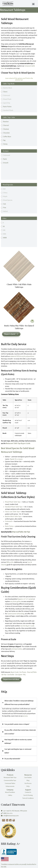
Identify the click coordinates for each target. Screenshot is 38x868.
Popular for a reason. (16, 459)
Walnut (5, 211)
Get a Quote (18, 675)
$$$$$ (5, 238)
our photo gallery (16, 601)
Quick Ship (7, 103)
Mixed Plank (7, 99)
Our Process (23, 672)
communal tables (17, 649)
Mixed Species (8, 200)
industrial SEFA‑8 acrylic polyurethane (22, 356)
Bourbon (6, 122)
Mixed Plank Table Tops (13, 502)
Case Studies (11, 675)
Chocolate (6, 133)
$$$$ (5, 234)
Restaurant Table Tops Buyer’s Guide (18, 443)
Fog (4, 140)
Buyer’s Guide (15, 672)
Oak (5, 204)
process (25, 716)
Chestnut (6, 129)
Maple (5, 196)
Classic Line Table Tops (12, 512)
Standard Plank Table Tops (14, 507)
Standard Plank (8, 110)
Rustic (5, 159)
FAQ (24, 675)
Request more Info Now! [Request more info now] (11, 679)
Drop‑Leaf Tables (18, 532)
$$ (4, 226)
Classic (5, 92)
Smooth (6, 163)
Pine (5, 208)
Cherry (5, 193)
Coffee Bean (7, 137)
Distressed (7, 95)
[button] (33, 4)
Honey (5, 144)
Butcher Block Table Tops (13, 517)
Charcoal (6, 125)
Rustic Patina (7, 107)
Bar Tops (27, 532)
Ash (4, 189)
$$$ (4, 230)
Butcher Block (8, 88)
